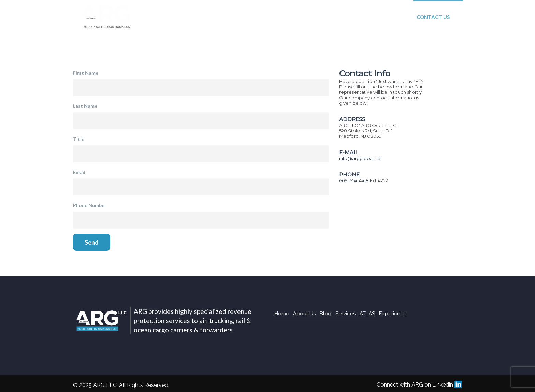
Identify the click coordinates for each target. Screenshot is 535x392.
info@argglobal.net (361, 158)
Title (79, 139)
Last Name (85, 106)
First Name (86, 73)
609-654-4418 (354, 180)
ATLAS (367, 314)
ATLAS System (333, 17)
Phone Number (90, 205)
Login (475, 17)
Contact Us (433, 17)
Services (286, 17)
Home (175, 17)
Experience (384, 17)
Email (79, 172)
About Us (213, 17)
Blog (250, 17)
